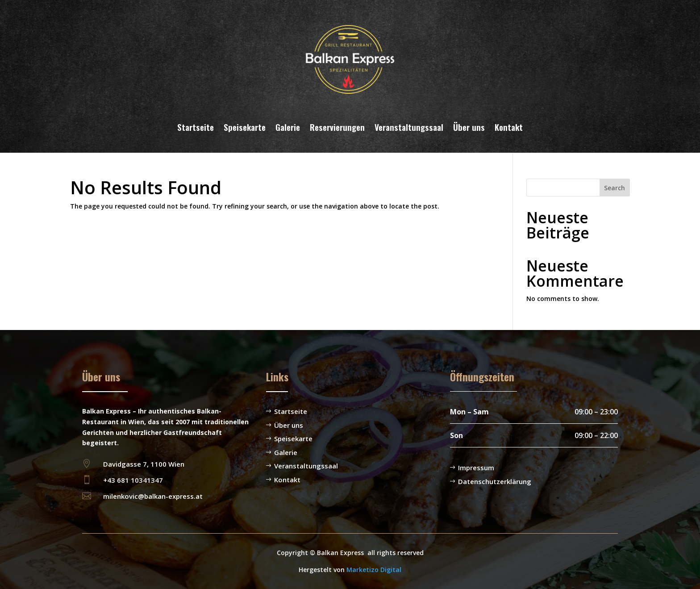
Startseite (196, 127)
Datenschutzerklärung (495, 481)
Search (615, 188)
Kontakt (509, 127)
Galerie (288, 127)
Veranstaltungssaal (409, 127)
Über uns (469, 127)
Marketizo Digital (374, 570)
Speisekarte (245, 127)
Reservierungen (337, 127)
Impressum (476, 468)
